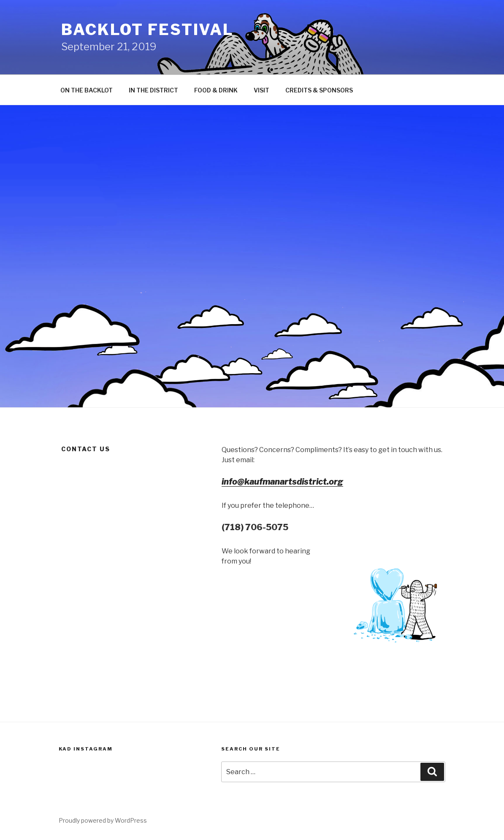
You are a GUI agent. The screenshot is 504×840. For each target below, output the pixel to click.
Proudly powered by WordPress (103, 820)
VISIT (261, 90)
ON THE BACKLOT (87, 90)
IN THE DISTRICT (153, 90)
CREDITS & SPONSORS (319, 90)
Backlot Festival (148, 30)
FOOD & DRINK (216, 90)
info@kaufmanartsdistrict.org (282, 482)
